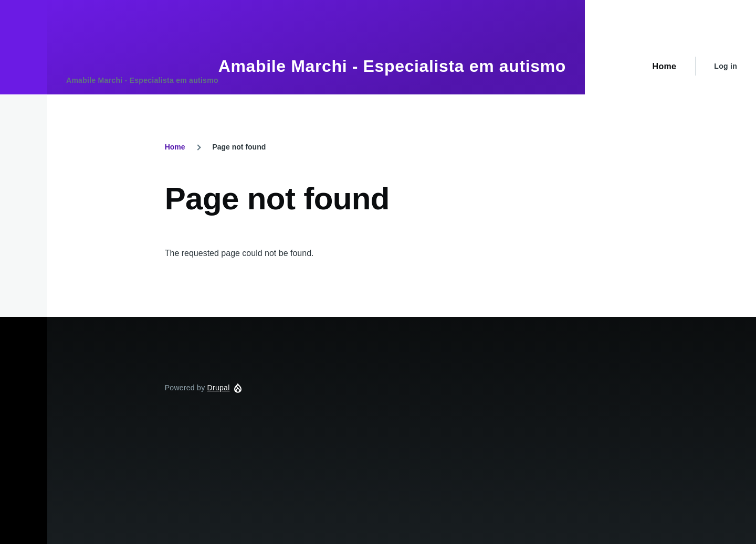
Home (175, 147)
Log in (726, 66)
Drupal (219, 388)
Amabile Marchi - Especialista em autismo (392, 66)
